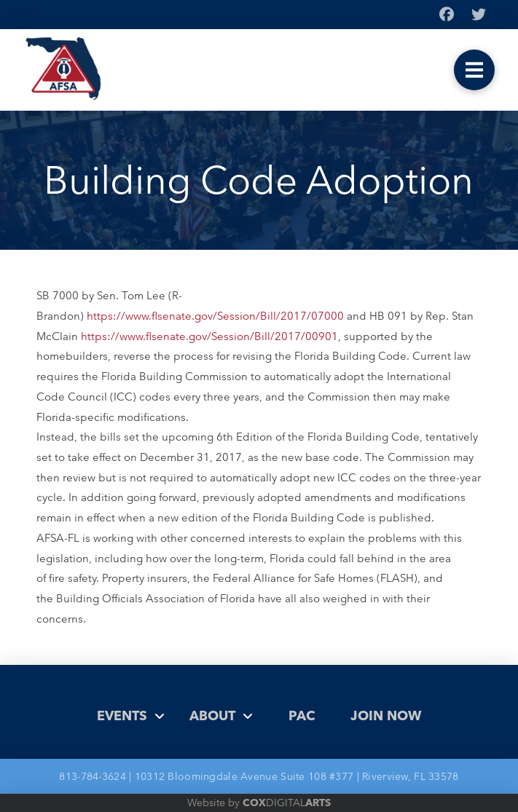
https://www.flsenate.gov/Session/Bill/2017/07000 (215, 316)
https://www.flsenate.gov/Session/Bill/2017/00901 (209, 336)
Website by (259, 803)
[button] (474, 70)
